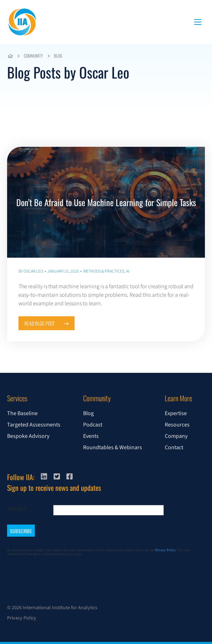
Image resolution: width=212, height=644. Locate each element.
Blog (58, 56)
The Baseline (22, 413)
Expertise (176, 413)
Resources (177, 425)
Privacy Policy (22, 618)
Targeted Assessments (34, 425)
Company (176, 436)
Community (33, 56)
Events (91, 436)
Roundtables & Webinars (113, 447)
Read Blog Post (47, 323)
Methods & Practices (104, 271)
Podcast (93, 425)
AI (128, 271)
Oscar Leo (33, 271)
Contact (174, 447)
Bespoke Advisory (28, 436)
